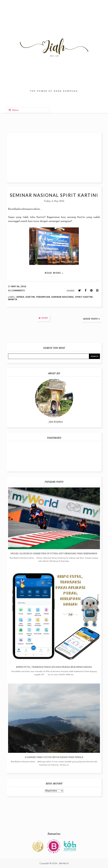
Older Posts (90, 319)
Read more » (54, 273)
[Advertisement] (54, 157)
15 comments (16, 290)
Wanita (13, 299)
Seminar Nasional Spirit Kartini (54, 195)
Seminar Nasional (63, 297)
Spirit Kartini (84, 297)
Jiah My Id (64, 863)
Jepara (20, 297)
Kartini (30, 297)
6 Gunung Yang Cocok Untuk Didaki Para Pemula (54, 757)
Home (45, 318)
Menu (14, 110)
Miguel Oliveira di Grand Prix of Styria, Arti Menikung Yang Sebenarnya (54, 553)
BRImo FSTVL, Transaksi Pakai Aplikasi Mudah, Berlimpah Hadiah (54, 667)
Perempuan (43, 297)
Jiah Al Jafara (56, 422)
